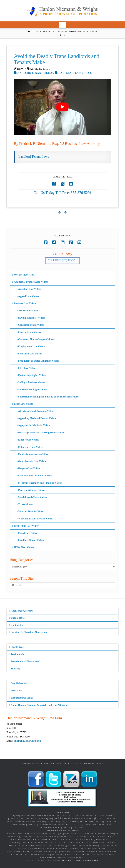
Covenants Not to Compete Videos (35, 339)
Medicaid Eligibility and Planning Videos (39, 483)
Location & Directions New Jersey (28, 632)
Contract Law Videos (29, 332)
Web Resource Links (21, 698)
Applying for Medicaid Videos (33, 425)
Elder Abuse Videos (28, 440)
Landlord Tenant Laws (34, 157)
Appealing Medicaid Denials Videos (36, 418)
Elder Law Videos (22, 404)
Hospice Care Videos (28, 468)
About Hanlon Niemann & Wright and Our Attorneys (38, 705)
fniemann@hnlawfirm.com (28, 741)
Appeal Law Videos (28, 296)
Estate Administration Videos (33, 454)
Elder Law (48, 764)
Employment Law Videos (31, 347)
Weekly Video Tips (23, 275)
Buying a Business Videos (31, 318)
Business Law (31, 764)
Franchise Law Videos (29, 354)
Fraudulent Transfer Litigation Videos (38, 361)
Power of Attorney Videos (31, 490)
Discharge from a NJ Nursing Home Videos (40, 433)
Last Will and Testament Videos (34, 476)
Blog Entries (16, 647)
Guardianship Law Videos (31, 461)
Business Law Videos (24, 303)
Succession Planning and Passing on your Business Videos (48, 397)
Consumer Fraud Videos (30, 325)
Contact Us (16, 625)
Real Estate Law (67, 764)
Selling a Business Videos (31, 382)
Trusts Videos (24, 504)
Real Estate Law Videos (73, 73)
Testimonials (16, 654)
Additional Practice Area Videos (30, 282)
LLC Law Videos (26, 368)
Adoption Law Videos (29, 289)
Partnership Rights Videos (31, 375)
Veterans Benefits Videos (30, 511)
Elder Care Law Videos (30, 447)
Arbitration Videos (27, 311)
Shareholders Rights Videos (32, 390)
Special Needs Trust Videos (32, 497)
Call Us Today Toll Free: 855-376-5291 (63, 193)
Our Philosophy (18, 683)
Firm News (16, 691)
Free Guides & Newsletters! (24, 661)
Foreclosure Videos (27, 533)
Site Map (15, 669)
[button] (63, 25)
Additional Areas (92, 764)
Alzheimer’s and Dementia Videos (35, 411)
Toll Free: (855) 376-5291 (62, 260)
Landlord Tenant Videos (34, 73)
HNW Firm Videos (23, 547)
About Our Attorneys (21, 611)
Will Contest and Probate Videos (35, 519)
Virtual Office (17, 618)
